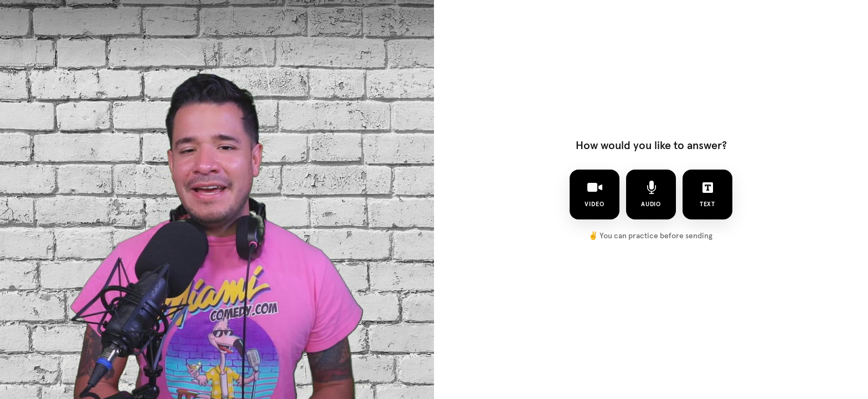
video (595, 194)
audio (651, 194)
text (708, 194)
